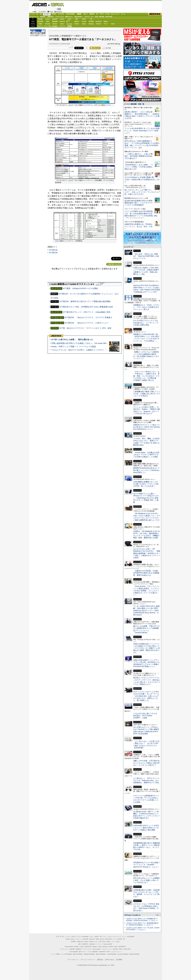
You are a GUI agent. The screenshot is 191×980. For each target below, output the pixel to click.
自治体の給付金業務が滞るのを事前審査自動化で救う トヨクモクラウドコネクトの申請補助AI (138, 203)
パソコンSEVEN (69, 19)
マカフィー (40, 26)
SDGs (97, 17)
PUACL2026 (109, 17)
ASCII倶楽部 (155, 14)
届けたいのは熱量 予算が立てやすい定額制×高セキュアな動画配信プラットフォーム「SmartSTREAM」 (146, 629)
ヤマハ (106, 24)
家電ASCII (51, 17)
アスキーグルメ (60, 17)
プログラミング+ (89, 17)
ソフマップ (62, 26)
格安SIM (43, 17)
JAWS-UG (80, 942)
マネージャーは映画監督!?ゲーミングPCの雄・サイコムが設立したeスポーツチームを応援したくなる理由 (146, 799)
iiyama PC (92, 939)
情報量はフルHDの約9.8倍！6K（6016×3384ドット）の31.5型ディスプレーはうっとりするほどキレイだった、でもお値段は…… (146, 338)
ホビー (85, 14)
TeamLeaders (78, 17)
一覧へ (157, 915)
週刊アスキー (69, 17)
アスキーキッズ (34, 17)
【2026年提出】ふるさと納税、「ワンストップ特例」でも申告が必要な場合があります (139, 167)
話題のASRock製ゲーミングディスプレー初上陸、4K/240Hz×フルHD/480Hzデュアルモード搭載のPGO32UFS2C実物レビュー (146, 663)
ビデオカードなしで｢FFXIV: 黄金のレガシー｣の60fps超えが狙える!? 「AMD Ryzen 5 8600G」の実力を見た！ (146, 907)
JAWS (40, 24)
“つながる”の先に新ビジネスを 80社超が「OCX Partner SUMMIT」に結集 (146, 716)
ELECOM (40, 21)
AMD (48, 21)
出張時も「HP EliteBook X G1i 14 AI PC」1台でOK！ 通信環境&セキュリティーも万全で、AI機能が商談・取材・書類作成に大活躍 (146, 535)
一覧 (86, 48)
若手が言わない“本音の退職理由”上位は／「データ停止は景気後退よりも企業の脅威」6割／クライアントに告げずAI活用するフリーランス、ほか (142, 144)
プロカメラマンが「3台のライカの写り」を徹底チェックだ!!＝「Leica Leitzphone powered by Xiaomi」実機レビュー (101, 350)
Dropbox (77, 24)
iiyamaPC (55, 19)
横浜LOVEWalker (78, 954)
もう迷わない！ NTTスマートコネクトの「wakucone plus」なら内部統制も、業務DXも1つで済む (146, 780)
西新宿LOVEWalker (89, 954)
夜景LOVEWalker (101, 954)
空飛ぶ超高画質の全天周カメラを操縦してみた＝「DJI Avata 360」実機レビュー (85, 343)
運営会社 (100, 960)
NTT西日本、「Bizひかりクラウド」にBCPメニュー (87, 323)
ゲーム (123, 14)
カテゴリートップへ (114, 264)
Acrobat (48, 24)
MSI (77, 19)
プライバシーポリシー (88, 960)
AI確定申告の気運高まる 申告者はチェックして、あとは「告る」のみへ (138, 226)
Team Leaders (97, 949)
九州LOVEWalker (112, 954)
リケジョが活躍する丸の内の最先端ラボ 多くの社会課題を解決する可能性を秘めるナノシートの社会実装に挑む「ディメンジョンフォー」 (141, 215)
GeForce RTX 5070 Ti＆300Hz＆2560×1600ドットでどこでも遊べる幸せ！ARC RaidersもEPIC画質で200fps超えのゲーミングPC (147, 289)
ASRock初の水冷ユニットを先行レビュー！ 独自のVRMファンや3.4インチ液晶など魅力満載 (146, 828)
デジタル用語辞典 (93, 952)
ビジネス (56, 5)
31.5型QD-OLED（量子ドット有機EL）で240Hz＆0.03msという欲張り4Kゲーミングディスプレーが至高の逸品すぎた (147, 815)
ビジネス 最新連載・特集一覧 (134, 104)
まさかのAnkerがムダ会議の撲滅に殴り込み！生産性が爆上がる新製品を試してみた (142, 179)
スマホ (107, 14)
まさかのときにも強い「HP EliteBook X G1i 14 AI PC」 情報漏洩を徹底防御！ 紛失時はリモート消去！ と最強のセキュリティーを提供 (147, 553)
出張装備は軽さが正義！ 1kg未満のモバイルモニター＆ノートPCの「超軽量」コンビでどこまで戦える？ (146, 893)
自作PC (92, 14)
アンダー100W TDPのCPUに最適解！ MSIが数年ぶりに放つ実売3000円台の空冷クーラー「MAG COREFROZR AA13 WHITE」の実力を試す (146, 610)
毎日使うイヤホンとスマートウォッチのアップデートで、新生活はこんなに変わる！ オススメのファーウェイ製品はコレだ (147, 681)
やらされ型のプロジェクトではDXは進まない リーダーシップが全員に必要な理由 (146, 323)
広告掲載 (119, 960)
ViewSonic (99, 21)
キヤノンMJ (48, 26)
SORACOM (88, 947)
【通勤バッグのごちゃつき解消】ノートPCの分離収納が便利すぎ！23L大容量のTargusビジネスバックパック (146, 355)
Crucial (84, 21)
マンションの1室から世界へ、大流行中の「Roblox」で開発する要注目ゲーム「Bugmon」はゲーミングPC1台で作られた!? (147, 410)
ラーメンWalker (55, 954)
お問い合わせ (110, 960)
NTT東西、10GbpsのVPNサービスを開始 (80, 288)
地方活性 (102, 17)
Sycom (62, 19)
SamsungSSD (68, 21)
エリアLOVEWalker (66, 954)
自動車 (79, 14)
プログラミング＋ (107, 949)
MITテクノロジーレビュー (114, 952)
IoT (41, 14)
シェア (71, 47)
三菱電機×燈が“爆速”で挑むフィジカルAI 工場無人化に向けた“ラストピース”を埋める (147, 394)
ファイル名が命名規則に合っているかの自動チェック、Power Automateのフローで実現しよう (142, 131)
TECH (54, 14)
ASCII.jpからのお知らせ (132, 915)
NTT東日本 (53, 250)
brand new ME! (108, 944)
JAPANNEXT (55, 26)
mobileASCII (102, 952)
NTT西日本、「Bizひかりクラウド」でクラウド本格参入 (88, 317)
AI (37, 14)
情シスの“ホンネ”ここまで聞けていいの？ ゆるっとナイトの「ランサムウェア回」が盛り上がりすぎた (142, 192)
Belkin (106, 21)
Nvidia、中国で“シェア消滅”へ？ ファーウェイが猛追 (74, 346)
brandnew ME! (69, 26)
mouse (47, 19)
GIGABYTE (62, 22)
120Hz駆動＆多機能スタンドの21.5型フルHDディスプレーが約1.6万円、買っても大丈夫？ (146, 484)
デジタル (61, 14)
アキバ (102, 14)
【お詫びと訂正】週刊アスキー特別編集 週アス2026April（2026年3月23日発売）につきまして (142, 920)
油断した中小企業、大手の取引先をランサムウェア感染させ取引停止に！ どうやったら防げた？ (146, 763)
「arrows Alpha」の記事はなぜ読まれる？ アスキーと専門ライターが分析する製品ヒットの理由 (146, 455)
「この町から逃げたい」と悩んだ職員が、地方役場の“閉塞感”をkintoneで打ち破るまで (138, 156)
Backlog (91, 24)
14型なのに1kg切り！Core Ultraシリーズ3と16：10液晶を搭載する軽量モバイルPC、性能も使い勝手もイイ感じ (146, 271)
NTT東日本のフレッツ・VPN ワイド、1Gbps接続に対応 (87, 312)
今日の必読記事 (73, 952)
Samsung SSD (69, 947)
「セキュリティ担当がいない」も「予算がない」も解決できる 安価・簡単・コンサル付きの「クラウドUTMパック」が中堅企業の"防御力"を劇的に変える (146, 376)
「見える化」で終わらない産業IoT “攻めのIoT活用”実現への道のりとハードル (146, 256)
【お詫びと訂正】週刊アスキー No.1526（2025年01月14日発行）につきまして (143, 929)
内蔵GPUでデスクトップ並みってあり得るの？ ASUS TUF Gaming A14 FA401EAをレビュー (147, 427)
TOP (58, 937)
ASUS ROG (55, 21)
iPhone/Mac (70, 14)
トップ (32, 14)
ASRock (77, 21)
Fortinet (98, 24)
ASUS (84, 19)
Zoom (113, 24)
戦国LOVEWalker (135, 954)
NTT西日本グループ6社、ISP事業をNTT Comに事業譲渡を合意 (86, 307)
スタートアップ (115, 14)
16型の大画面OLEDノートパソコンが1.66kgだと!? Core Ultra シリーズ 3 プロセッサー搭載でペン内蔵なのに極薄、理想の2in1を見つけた (147, 648)
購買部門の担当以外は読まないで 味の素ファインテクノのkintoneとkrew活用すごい (147, 470)
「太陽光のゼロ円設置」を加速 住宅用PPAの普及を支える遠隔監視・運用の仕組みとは (146, 573)
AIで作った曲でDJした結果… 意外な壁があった (72, 339)
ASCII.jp (39, 5)
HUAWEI (91, 21)
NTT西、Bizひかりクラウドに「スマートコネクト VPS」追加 (85, 328)
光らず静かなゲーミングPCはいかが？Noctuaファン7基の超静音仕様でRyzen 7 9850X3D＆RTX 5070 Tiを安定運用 (146, 730)
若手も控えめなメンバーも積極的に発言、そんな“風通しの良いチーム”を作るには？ (146, 880)
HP (91, 19)
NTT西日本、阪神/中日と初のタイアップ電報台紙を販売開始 (85, 301)
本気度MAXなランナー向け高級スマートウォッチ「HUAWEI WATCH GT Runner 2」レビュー (147, 865)
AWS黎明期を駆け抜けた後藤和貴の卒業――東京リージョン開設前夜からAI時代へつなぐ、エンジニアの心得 (147, 846)
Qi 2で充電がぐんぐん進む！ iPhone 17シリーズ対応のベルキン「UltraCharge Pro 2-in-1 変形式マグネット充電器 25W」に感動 (146, 498)
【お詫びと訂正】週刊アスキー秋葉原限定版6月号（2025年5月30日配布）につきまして (142, 924)
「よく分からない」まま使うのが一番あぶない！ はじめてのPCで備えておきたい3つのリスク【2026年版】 (146, 744)
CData (84, 24)
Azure (62, 24)
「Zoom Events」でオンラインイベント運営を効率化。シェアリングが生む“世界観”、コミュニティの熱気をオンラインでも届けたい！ (146, 591)
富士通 (40, 19)
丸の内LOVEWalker (123, 954)
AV (97, 14)
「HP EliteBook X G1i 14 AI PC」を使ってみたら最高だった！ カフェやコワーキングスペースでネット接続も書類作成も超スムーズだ (147, 517)
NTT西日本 (53, 253)
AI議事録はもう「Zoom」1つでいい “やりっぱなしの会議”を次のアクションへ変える (146, 307)
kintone (55, 24)
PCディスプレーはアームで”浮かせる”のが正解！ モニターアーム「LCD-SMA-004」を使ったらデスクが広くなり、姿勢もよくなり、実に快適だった (146, 696)
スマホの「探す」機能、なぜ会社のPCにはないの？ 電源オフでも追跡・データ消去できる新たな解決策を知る (146, 442)
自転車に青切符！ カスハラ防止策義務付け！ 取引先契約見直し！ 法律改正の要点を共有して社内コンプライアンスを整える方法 (142, 115)
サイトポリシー (73, 960)
